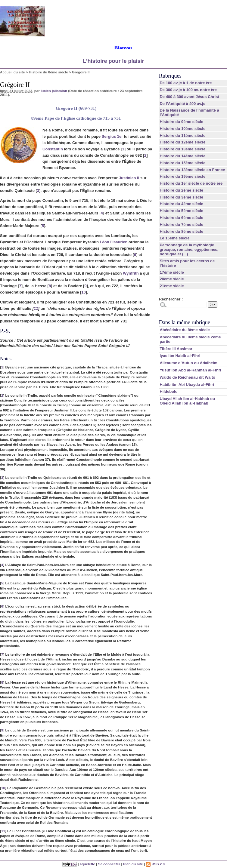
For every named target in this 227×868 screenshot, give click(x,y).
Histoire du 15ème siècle (182, 163)
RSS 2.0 (155, 864)
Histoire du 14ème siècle (182, 156)
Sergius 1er (112, 136)
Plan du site (133, 864)
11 (36, 308)
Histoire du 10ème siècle (182, 129)
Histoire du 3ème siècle (181, 197)
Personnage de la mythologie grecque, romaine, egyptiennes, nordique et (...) (189, 249)
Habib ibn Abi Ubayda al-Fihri (187, 385)
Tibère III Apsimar (176, 349)
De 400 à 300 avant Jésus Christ (189, 97)
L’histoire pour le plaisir (113, 61)
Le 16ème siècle (174, 238)
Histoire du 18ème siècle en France (192, 170)
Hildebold (168, 391)
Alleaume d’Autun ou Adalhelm (188, 363)
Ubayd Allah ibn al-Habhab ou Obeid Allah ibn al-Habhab (187, 401)
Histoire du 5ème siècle (181, 211)
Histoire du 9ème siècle (181, 122)
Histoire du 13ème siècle (182, 149)
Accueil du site (12, 72)
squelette (87, 864)
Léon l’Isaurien (114, 242)
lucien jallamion (54, 91)
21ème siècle (172, 286)
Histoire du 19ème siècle (182, 176)
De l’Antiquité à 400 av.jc (182, 104)
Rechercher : (171, 299)
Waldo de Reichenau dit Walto (187, 377)
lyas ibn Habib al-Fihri (180, 356)
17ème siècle (172, 272)
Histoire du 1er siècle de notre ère (191, 183)
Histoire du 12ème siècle (182, 142)
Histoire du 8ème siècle (48, 72)
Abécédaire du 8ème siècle (185, 330)
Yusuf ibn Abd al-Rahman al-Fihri (190, 370)
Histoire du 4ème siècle (181, 204)
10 (83, 292)
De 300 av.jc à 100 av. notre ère (188, 90)
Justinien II (129, 178)
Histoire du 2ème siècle (181, 190)
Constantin (53, 149)
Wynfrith (131, 273)
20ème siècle (172, 279)
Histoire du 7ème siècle (181, 225)
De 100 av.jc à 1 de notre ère (186, 83)
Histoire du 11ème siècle (182, 135)
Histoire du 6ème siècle (181, 218)
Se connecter (109, 864)
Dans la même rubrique (185, 322)
